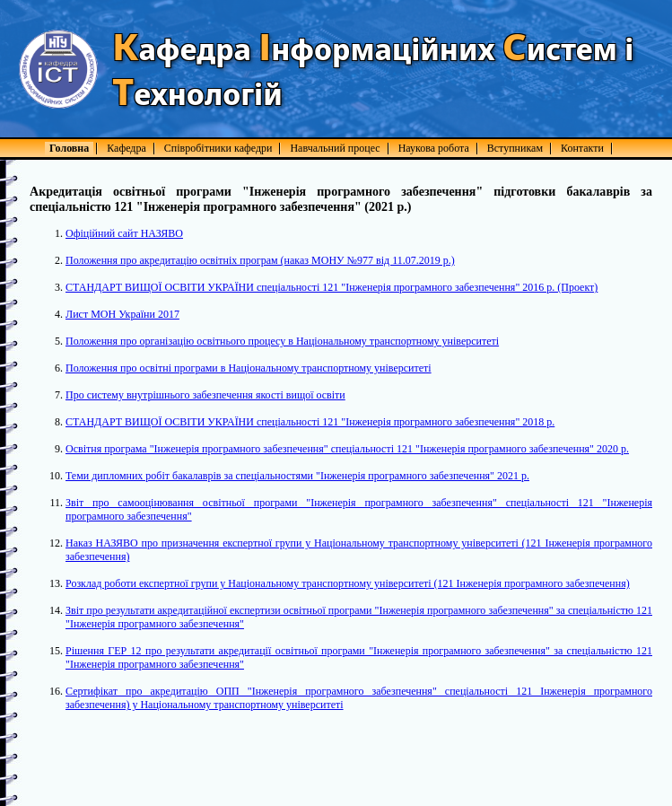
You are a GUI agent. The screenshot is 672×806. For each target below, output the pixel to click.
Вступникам (515, 148)
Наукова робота (434, 148)
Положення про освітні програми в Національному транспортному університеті (249, 368)
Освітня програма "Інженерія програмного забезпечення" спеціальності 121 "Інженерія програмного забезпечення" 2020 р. (347, 449)
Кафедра (127, 148)
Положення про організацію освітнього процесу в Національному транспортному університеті (282, 341)
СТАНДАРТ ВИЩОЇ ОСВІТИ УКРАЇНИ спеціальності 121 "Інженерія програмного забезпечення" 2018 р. (310, 422)
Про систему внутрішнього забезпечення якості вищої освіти (205, 395)
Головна (69, 148)
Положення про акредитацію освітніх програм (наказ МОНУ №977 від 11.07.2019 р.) (260, 260)
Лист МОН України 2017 (122, 314)
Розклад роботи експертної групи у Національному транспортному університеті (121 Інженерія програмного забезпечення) (348, 583)
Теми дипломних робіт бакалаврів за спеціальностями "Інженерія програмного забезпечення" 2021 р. (297, 476)
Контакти (582, 148)
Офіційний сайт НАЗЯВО (124, 233)
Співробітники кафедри (218, 148)
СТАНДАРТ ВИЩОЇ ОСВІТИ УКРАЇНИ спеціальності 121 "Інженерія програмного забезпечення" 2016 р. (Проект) (332, 287)
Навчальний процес (335, 148)
